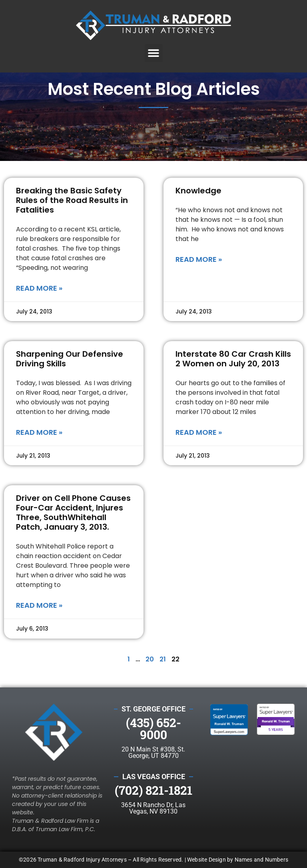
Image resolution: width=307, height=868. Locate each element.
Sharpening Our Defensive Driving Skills (70, 359)
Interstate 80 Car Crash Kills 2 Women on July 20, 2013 (233, 359)
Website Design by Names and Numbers (238, 860)
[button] (154, 53)
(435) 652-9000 (153, 728)
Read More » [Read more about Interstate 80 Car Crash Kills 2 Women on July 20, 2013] (199, 432)
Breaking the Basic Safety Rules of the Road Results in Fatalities (72, 200)
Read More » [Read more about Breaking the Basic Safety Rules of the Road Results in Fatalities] (39, 288)
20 (150, 659)
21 (163, 659)
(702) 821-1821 (153, 790)
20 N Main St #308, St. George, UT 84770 (153, 752)
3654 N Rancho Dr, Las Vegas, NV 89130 (153, 808)
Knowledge (198, 191)
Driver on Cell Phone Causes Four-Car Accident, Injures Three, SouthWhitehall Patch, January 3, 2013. (73, 512)
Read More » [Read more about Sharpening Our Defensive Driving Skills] (39, 432)
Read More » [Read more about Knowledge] (199, 259)
